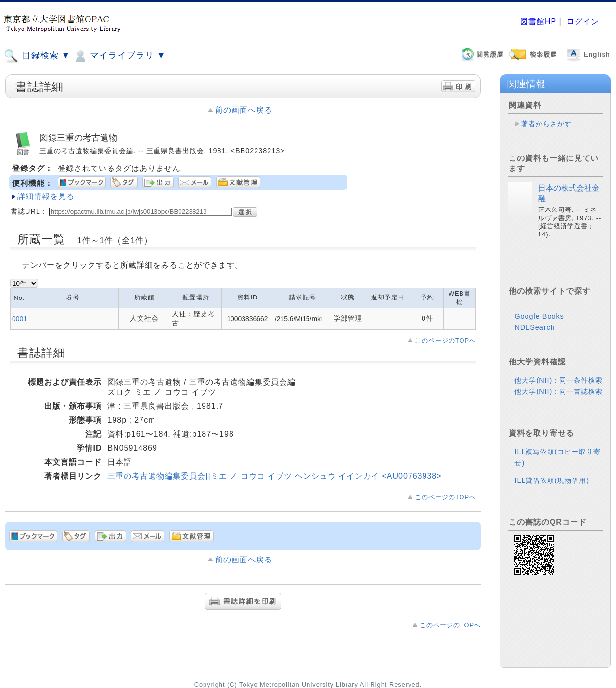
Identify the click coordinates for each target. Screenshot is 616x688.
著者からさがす (546, 124)
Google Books (539, 316)
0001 (19, 319)
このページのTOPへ (445, 341)
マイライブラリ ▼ (119, 56)
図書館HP (538, 21)
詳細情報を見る (46, 196)
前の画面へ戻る (244, 110)
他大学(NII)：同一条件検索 (558, 380)
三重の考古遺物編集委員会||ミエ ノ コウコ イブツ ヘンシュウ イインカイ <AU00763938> (274, 476)
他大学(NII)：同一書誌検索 (558, 391)
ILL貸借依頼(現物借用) (552, 480)
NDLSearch (534, 327)
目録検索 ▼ (37, 56)
